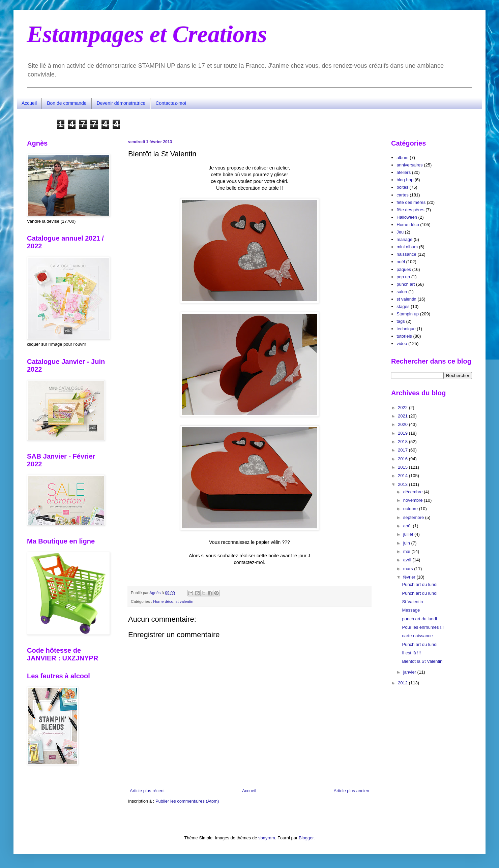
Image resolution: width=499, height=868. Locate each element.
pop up (403, 277)
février (410, 577)
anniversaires (409, 165)
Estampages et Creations (147, 34)
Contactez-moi (171, 103)
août (408, 526)
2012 (403, 683)
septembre (414, 517)
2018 (403, 442)
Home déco (163, 601)
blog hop (405, 180)
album (402, 158)
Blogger (306, 838)
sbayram (267, 838)
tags (401, 321)
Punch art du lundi (420, 584)
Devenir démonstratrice (121, 103)
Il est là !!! (411, 653)
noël (401, 262)
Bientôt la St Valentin (422, 661)
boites (402, 187)
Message (411, 610)
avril (408, 560)
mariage (404, 239)
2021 (403, 416)
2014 (403, 476)
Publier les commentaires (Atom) (187, 801)
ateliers (404, 172)
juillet (409, 534)
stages (403, 306)
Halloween (407, 217)
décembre (414, 492)
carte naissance (417, 636)
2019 (403, 433)
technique (406, 329)
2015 (403, 467)
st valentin (185, 601)
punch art (406, 284)
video (402, 344)
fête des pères (410, 210)
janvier (410, 672)
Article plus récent (147, 791)
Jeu (400, 232)
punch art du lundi (419, 619)
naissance (406, 254)
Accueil (29, 103)
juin (407, 543)
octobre (411, 509)
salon (402, 292)
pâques (404, 269)
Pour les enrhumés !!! (423, 627)
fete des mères (411, 202)
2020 (403, 424)
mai (407, 551)
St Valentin (412, 602)
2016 (403, 459)
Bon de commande (67, 103)
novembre (414, 500)
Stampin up (408, 314)
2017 (403, 450)
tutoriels (404, 336)
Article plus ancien (352, 791)
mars (409, 569)
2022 (403, 408)
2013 (403, 484)
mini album (407, 247)
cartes (402, 195)
